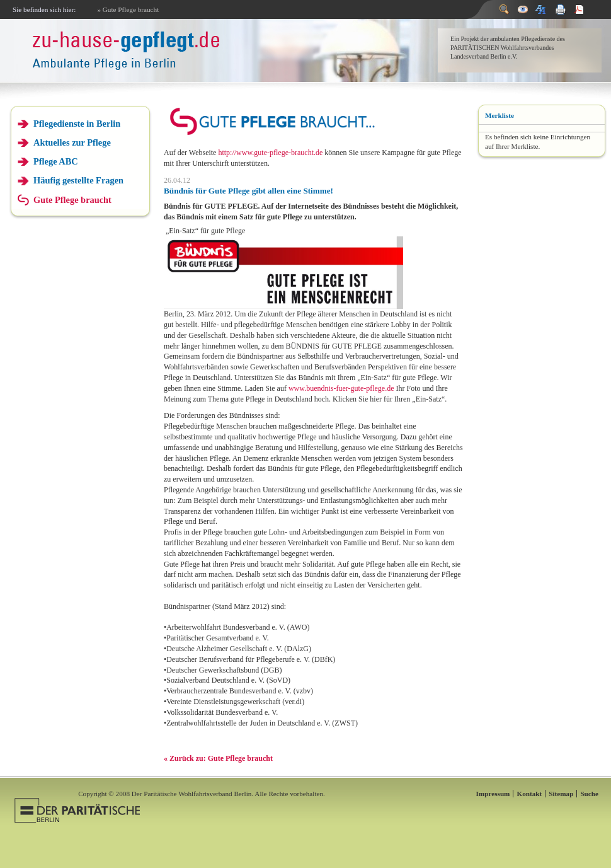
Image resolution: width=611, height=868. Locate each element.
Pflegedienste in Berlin (77, 124)
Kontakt (529, 794)
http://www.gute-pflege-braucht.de (271, 153)
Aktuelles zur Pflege (72, 142)
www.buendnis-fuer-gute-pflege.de (341, 388)
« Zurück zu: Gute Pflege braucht (218, 758)
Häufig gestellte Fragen (78, 180)
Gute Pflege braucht (72, 200)
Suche (589, 794)
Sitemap (561, 794)
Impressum (493, 794)
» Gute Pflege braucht (128, 9)
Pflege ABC (56, 161)
